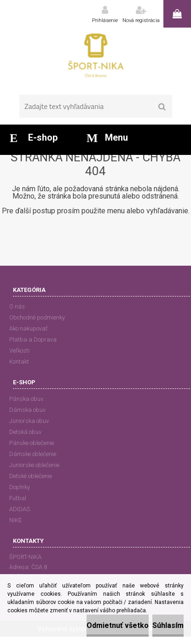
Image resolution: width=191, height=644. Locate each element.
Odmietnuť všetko (118, 625)
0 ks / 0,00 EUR (177, 14)
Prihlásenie (105, 20)
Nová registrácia (141, 20)
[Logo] (95, 57)
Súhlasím (168, 625)
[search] (162, 107)
